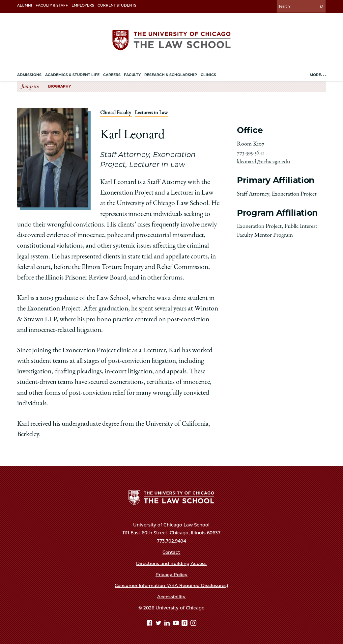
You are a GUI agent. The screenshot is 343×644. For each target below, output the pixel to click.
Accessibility (171, 596)
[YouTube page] (177, 623)
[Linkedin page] (168, 623)
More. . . (318, 74)
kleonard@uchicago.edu (263, 161)
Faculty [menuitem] (132, 74)
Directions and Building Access (171, 563)
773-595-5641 (250, 152)
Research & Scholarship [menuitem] (171, 74)
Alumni (25, 5)
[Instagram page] (193, 623)
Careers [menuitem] (112, 74)
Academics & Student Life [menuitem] (72, 74)
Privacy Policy (171, 574)
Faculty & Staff (52, 5)
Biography (59, 85)
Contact (171, 552)
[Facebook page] (150, 623)
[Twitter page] (159, 623)
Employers (83, 5)
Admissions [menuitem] (29, 74)
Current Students (117, 5)
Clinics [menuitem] (208, 74)
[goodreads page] (185, 623)
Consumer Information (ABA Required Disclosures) (171, 585)
